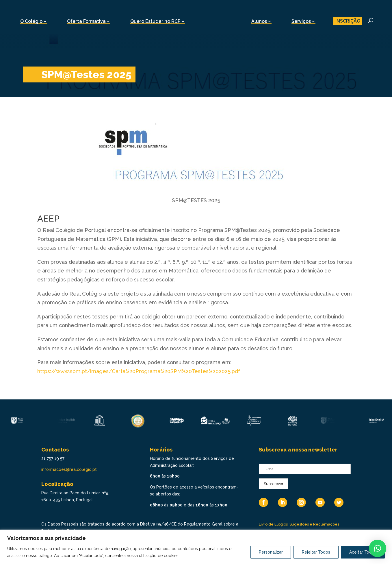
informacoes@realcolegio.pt (69, 469)
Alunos (259, 21)
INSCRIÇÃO (348, 21)
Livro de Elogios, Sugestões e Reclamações (299, 524)
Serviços (301, 21)
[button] (378, 548)
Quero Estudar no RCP (155, 21)
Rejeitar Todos (316, 552)
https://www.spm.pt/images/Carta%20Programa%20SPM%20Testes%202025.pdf (139, 371)
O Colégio (31, 21)
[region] (196, 547)
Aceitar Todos (363, 552)
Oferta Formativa (86, 21)
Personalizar (271, 552)
